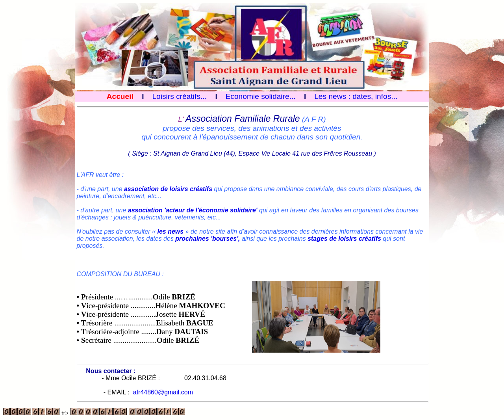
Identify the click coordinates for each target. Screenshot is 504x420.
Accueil (120, 96)
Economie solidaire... (261, 96)
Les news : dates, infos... (356, 96)
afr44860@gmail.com (163, 392)
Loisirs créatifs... (179, 96)
